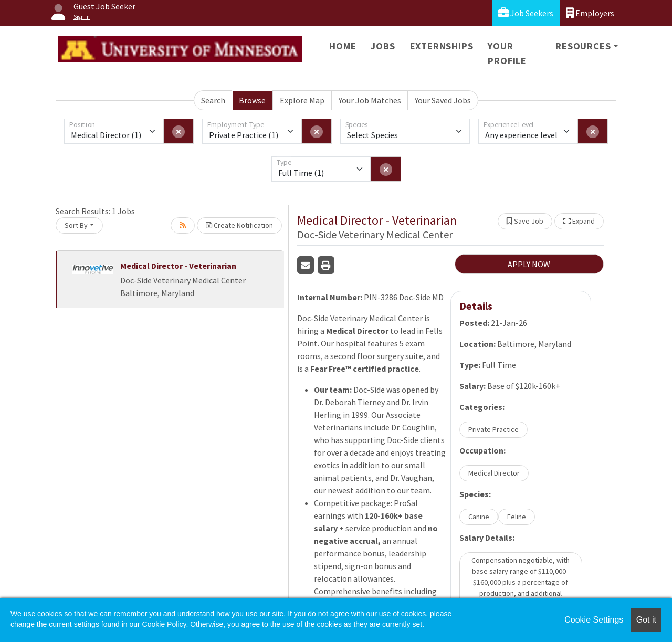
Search (213, 100)
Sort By (76, 225)
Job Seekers (526, 13)
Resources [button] (583, 46)
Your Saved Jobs (443, 100)
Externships (442, 46)
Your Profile (507, 53)
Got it (646, 620)
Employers (590, 13)
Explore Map (302, 100)
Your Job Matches (370, 100)
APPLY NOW (529, 264)
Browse (252, 100)
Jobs (383, 46)
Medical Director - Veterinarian (178, 266)
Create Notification (239, 225)
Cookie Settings (594, 620)
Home (343, 46)
